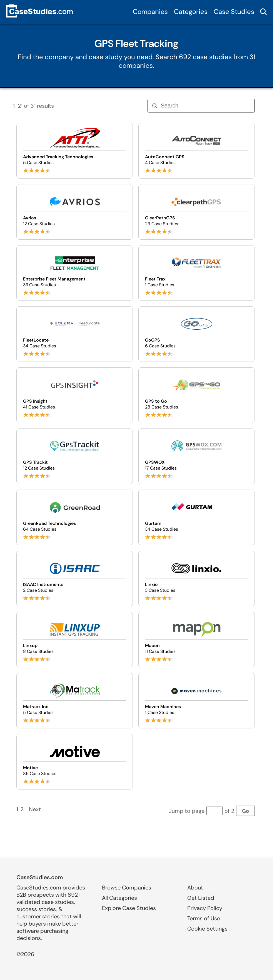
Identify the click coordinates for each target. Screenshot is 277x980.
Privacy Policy (205, 908)
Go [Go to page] (245, 811)
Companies (150, 12)
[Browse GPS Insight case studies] (75, 395)
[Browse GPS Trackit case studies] (75, 456)
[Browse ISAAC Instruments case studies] (75, 578)
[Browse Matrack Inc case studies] (75, 701)
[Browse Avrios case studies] (75, 212)
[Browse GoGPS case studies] (197, 334)
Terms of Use (204, 918)
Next (35, 809)
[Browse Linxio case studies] (197, 578)
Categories (191, 12)
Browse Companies (127, 888)
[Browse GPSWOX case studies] (197, 456)
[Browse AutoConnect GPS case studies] (197, 151)
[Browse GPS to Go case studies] (197, 395)
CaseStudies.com (40, 877)
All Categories (119, 898)
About (195, 888)
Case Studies (234, 12)
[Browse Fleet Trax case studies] (197, 273)
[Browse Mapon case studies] (197, 640)
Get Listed (201, 898)
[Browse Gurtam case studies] (197, 517)
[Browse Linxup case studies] (75, 640)
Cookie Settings (207, 929)
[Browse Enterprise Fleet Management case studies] (75, 273)
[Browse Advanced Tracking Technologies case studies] (75, 151)
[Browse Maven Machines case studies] (197, 701)
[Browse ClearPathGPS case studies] (197, 212)
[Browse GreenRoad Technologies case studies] (75, 517)
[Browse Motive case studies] (75, 762)
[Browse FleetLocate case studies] (75, 334)
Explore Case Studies (129, 908)
